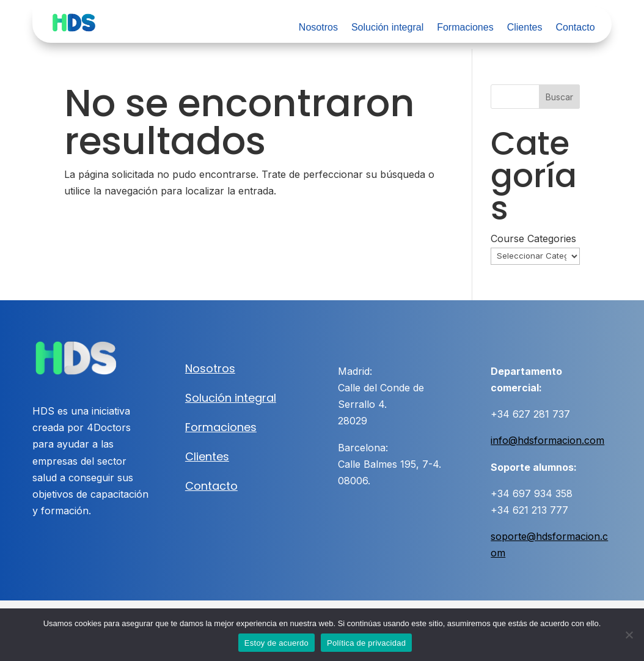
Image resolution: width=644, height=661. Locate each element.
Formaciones (465, 28)
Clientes (525, 28)
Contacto (575, 28)
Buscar (559, 97)
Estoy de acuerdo (276, 643)
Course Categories (533, 238)
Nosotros (318, 28)
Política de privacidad (366, 643)
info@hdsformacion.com (547, 440)
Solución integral (387, 28)
